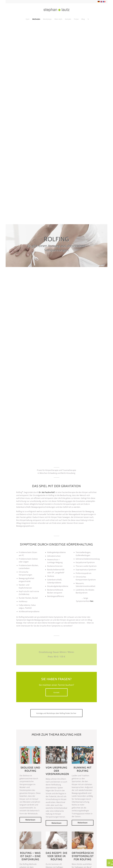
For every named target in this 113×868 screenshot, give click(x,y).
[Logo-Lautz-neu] (56, 10)
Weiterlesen (30, 820)
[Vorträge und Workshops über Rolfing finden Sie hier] (56, 713)
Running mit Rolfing (83, 769)
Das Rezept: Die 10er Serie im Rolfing (56, 856)
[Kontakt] (56, 692)
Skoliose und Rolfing (30, 769)
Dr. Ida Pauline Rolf (47, 492)
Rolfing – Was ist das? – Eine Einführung (30, 856)
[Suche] (88, 19)
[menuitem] (28, 19)
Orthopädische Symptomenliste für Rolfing (83, 856)
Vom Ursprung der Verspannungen (57, 771)
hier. (92, 601)
